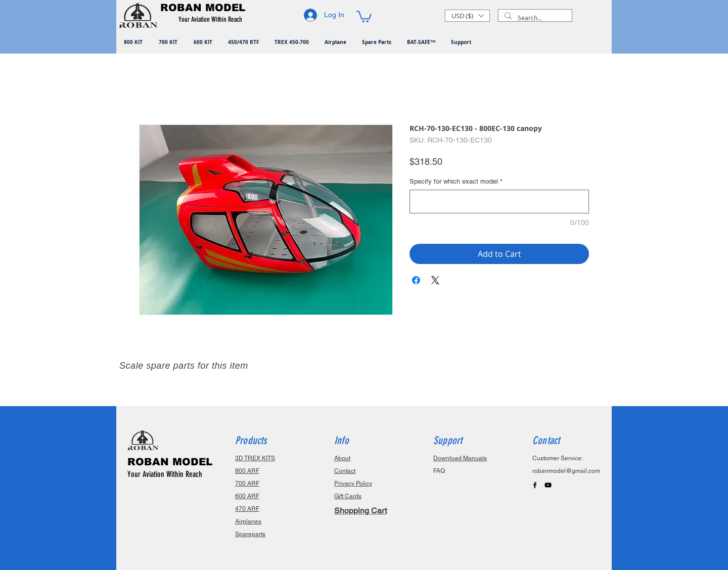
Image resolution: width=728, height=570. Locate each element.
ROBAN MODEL (170, 462)
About (342, 458)
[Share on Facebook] (416, 280)
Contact (345, 471)
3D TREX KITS (255, 458)
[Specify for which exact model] (499, 202)
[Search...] (534, 18)
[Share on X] (435, 280)
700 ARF (247, 484)
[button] (212, 20)
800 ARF (247, 471)
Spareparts (250, 534)
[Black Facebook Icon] (535, 485)
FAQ (439, 471)
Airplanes (248, 521)
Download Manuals (460, 458)
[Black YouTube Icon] (548, 485)
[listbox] (467, 16)
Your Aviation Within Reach (165, 474)
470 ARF (247, 509)
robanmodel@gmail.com (566, 471)
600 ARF (247, 496)
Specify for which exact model (456, 181)
